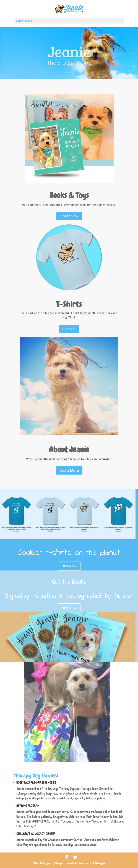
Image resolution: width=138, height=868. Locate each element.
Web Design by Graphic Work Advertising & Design (69, 863)
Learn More (69, 470)
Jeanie (69, 55)
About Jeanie (69, 450)
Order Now (69, 216)
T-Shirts (69, 304)
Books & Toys (69, 195)
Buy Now (69, 566)
